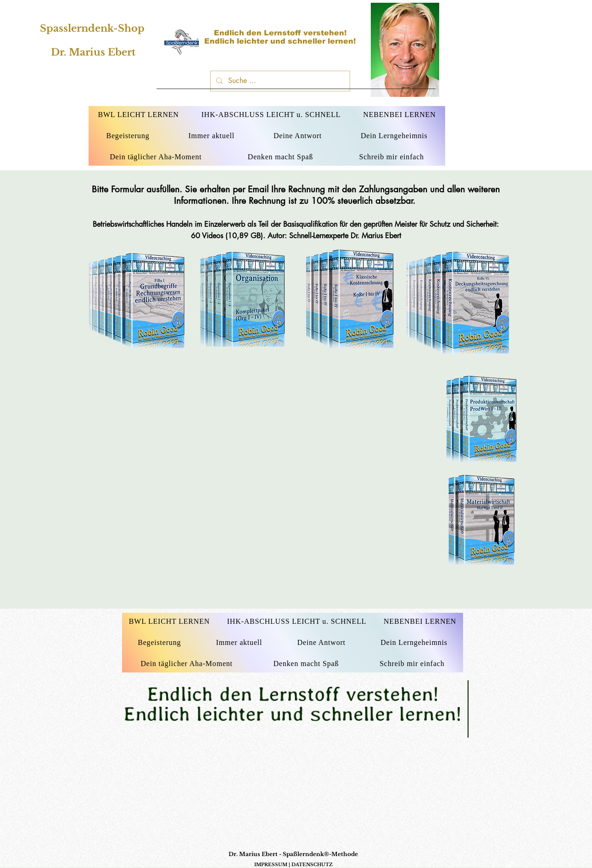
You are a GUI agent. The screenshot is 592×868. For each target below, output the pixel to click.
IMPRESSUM (271, 865)
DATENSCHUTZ (312, 865)
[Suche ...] (279, 81)
